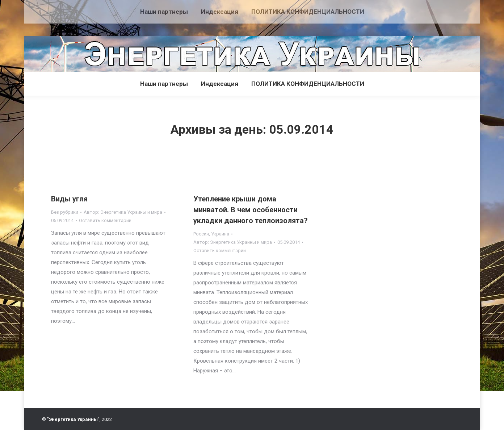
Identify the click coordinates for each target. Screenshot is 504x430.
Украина (220, 234)
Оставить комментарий (105, 220)
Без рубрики (65, 212)
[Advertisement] (132, 16)
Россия (201, 234)
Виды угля (69, 199)
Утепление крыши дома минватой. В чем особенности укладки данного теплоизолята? (251, 210)
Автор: (123, 212)
